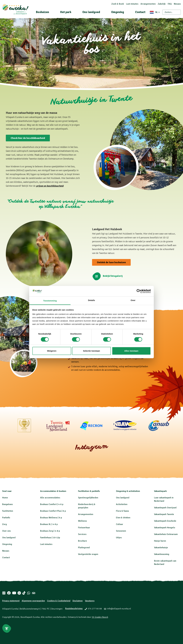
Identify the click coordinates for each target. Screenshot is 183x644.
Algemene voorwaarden (33, 601)
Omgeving (118, 12)
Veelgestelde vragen (88, 554)
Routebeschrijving (74, 609)
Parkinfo (6, 518)
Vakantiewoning (162, 554)
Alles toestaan (131, 351)
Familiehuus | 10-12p (50, 538)
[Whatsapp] (29, 593)
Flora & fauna (122, 511)
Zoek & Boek (118, 4)
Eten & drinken (123, 518)
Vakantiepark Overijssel (165, 508)
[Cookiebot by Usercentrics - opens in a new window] (139, 291)
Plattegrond (84, 548)
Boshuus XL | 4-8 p (49, 524)
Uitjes (119, 538)
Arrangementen (148, 4)
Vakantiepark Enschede (165, 521)
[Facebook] (9, 593)
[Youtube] (14, 593)
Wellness (82, 521)
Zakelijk (162, 4)
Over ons (6, 531)
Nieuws (177, 4)
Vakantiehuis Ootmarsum (166, 534)
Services (82, 534)
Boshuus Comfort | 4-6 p (52, 504)
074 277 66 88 (95, 609)
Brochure (83, 541)
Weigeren (52, 351)
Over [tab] (133, 300)
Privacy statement (11, 601)
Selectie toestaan (92, 351)
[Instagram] (4, 593)
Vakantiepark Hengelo (165, 528)
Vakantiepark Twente (164, 514)
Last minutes (132, 4)
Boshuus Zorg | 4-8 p (50, 531)
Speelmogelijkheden (88, 498)
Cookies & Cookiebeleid (59, 601)
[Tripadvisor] (34, 593)
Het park (66, 12)
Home (5, 498)
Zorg (4, 524)
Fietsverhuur (84, 528)
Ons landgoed (91, 12)
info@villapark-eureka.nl (119, 609)
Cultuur (120, 524)
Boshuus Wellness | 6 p (51, 518)
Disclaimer (78, 601)
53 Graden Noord (100, 617)
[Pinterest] (19, 593)
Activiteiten (122, 504)
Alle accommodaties (50, 498)
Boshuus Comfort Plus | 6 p (53, 511)
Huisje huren (160, 541)
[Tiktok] (24, 593)
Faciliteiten (8, 511)
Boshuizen (42, 12)
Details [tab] (91, 300)
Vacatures (90, 601)
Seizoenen (121, 531)
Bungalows (7, 504)
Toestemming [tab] (50, 301)
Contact (140, 12)
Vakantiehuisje (161, 548)
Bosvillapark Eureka (30, 617)
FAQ (170, 4)
